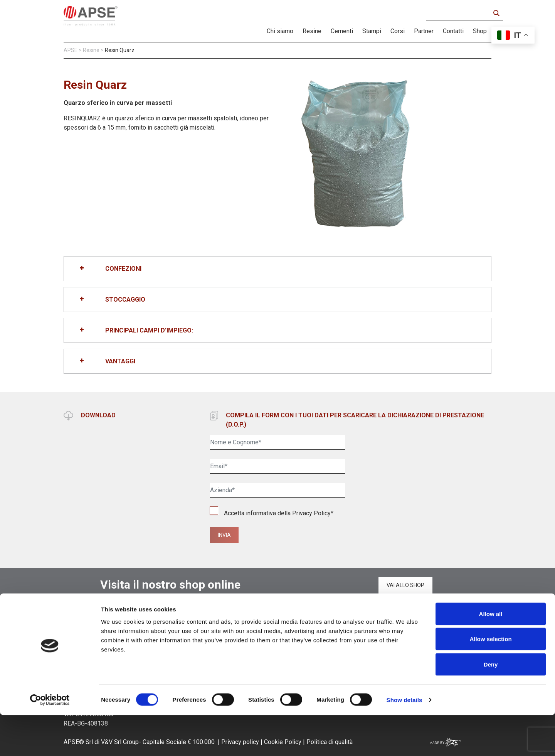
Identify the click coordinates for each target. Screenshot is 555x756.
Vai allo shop (405, 585)
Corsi (398, 31)
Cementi (342, 31)
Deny (491, 705)
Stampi (372, 31)
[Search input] (460, 13)
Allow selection (490, 680)
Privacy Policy (311, 513)
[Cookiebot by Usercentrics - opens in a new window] (50, 741)
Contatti (453, 31)
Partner (424, 31)
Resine (312, 31)
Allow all (491, 655)
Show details (404, 741)
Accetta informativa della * (272, 513)
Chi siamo (280, 31)
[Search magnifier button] (496, 13)
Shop (480, 31)
